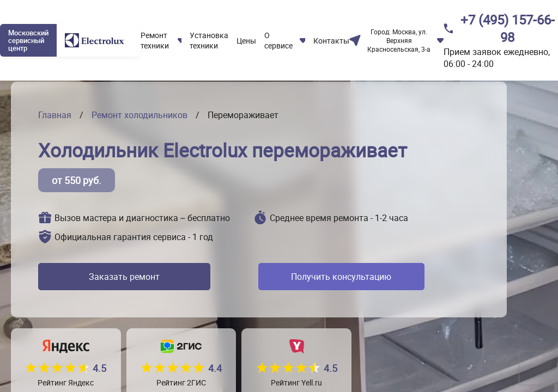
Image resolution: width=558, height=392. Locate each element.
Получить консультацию (336, 277)
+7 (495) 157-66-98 (508, 28)
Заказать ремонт (122, 277)
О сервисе (278, 40)
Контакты (331, 41)
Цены (246, 41)
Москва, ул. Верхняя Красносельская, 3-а (399, 40)
